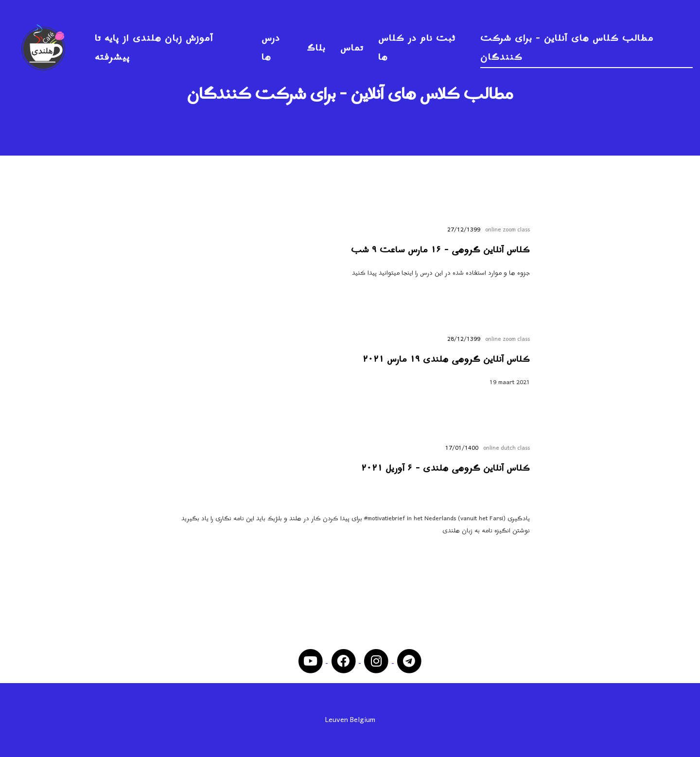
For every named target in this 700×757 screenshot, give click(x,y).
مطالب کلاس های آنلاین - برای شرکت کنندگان (567, 48)
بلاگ (316, 48)
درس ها (271, 48)
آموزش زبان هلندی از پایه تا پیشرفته (154, 48)
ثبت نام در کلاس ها (417, 48)
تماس (352, 48)
